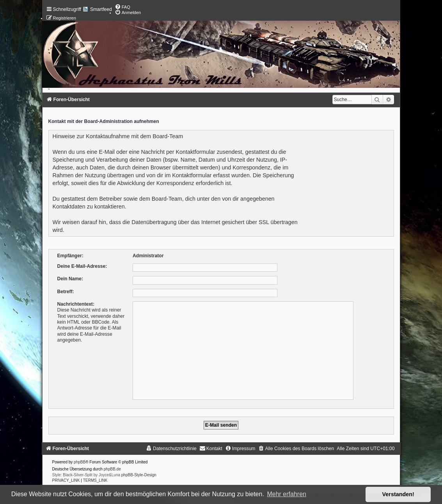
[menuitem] (122, 7)
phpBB (80, 462)
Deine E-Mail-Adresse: (82, 266)
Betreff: (66, 292)
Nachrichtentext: (76, 304)
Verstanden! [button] (398, 494)
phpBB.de (112, 469)
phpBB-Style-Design (139, 475)
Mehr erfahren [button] (287, 494)
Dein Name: (70, 279)
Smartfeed (101, 9)
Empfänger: (70, 256)
